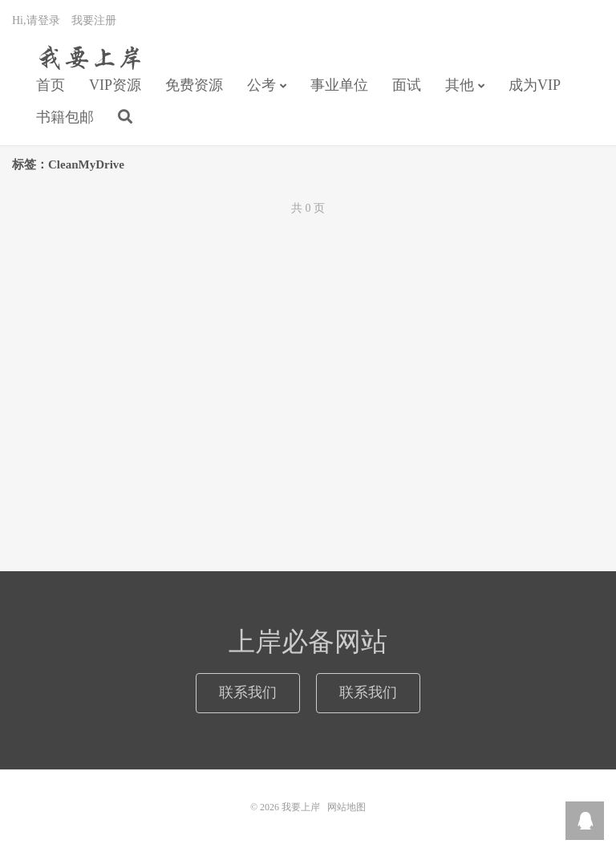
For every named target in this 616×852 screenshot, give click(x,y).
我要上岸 (87, 57)
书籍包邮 (65, 117)
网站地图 (346, 807)
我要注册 (94, 20)
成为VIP (535, 85)
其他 (460, 85)
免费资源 (194, 85)
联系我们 (248, 692)
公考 (261, 85)
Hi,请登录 (36, 20)
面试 (407, 85)
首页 (51, 85)
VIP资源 (115, 85)
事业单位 (339, 85)
